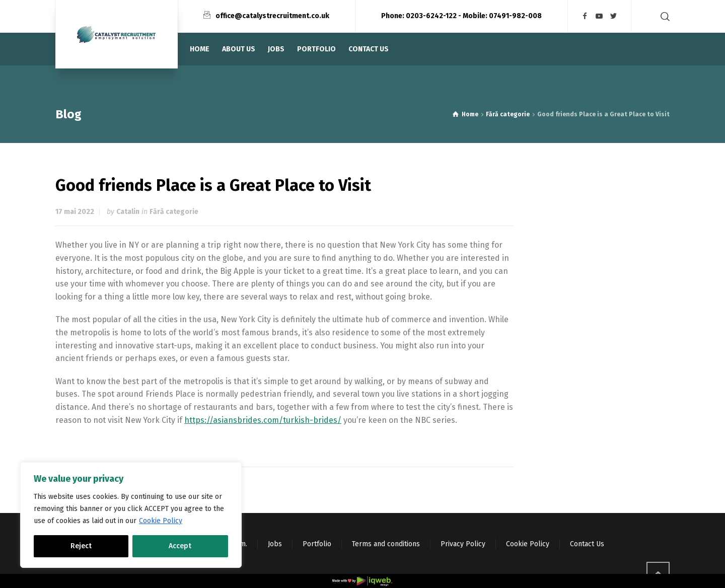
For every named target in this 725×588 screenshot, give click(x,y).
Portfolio (317, 544)
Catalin (128, 212)
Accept (180, 546)
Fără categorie (174, 212)
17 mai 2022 (75, 212)
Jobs (275, 544)
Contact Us (587, 544)
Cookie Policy (161, 521)
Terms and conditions (386, 544)
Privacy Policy (463, 544)
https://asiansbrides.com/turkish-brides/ (263, 420)
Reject (81, 546)
